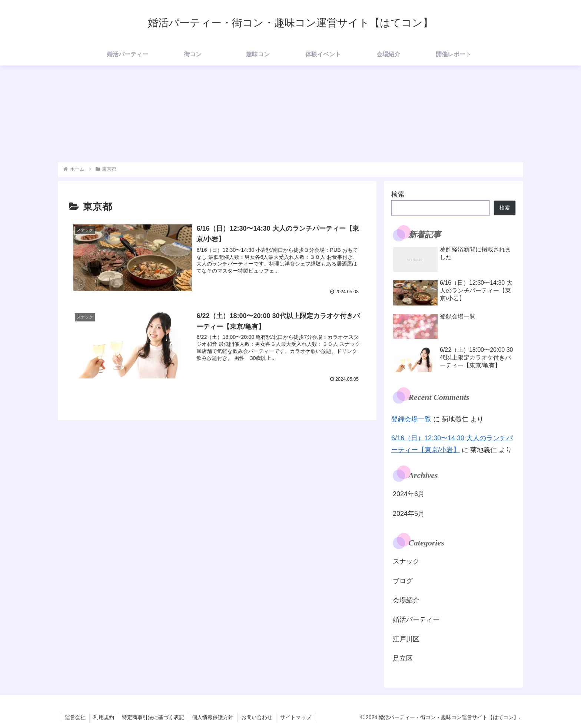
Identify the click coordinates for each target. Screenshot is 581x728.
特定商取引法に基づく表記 (153, 717)
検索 (398, 194)
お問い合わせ (257, 717)
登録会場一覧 (411, 419)
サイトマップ (296, 717)
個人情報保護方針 (213, 717)
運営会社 (75, 717)
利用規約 (104, 717)
